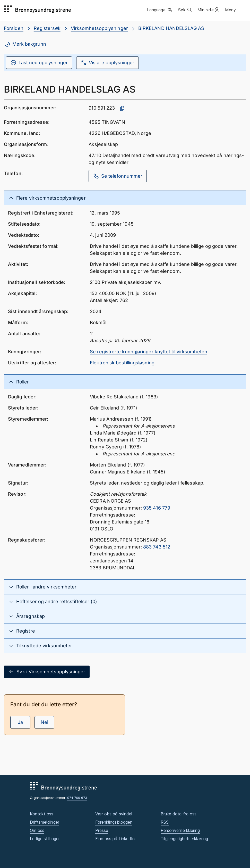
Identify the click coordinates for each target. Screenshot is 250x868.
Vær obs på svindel (114, 814)
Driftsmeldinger (45, 822)
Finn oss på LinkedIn (115, 839)
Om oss (37, 830)
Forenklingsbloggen (114, 822)
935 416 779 (157, 508)
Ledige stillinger (45, 839)
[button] (160, 10)
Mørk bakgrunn (25, 44)
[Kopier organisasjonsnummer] (122, 108)
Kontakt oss (42, 814)
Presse (102, 830)
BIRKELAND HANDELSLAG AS (171, 28)
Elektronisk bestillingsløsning (122, 363)
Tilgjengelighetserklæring (184, 839)
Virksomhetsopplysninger (99, 28)
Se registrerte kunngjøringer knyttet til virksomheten (149, 352)
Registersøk (47, 28)
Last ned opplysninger (39, 63)
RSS (165, 822)
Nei (44, 722)
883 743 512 (157, 547)
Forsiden (14, 28)
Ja (20, 722)
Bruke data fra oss (179, 814)
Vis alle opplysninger (107, 63)
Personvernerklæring (180, 830)
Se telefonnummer (118, 176)
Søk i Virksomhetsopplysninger (47, 672)
